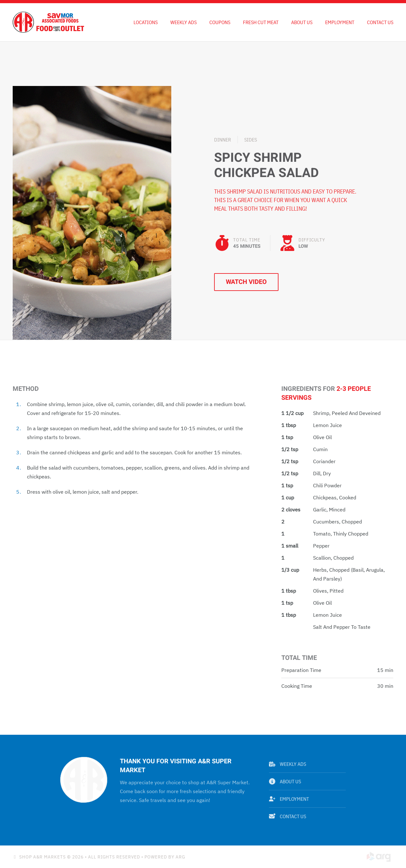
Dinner (223, 140)
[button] (92, 212)
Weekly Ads (288, 764)
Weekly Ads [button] (183, 22)
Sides (251, 140)
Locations (146, 22)
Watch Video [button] (246, 282)
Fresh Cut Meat (261, 22)
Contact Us (380, 22)
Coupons (220, 22)
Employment (340, 22)
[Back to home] (48, 22)
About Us (302, 22)
